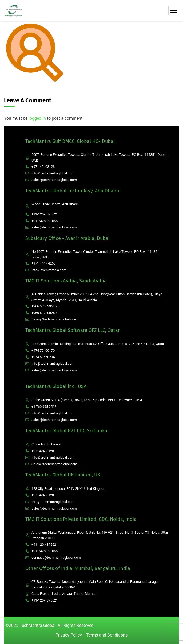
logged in (37, 118)
